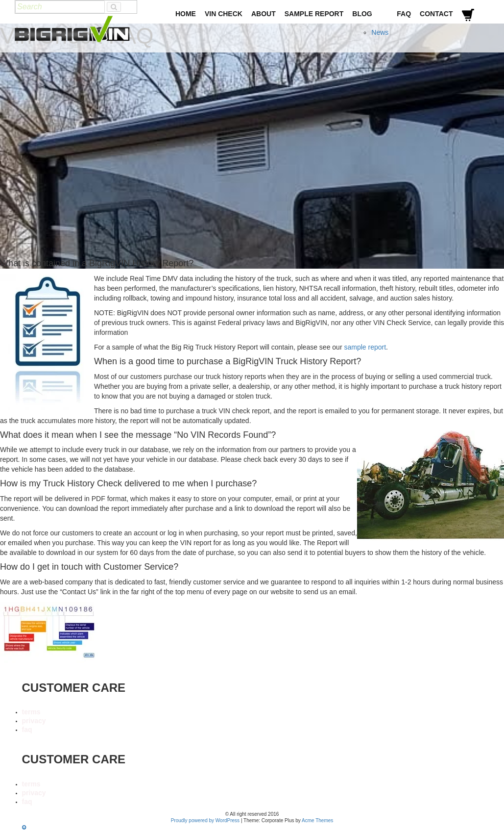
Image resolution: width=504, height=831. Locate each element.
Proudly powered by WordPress (205, 820)
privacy (34, 721)
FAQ (404, 14)
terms (31, 712)
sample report (365, 347)
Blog (362, 14)
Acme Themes (317, 820)
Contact (436, 14)
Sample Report (314, 14)
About (264, 14)
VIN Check (224, 14)
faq (27, 730)
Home (186, 14)
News (380, 32)
